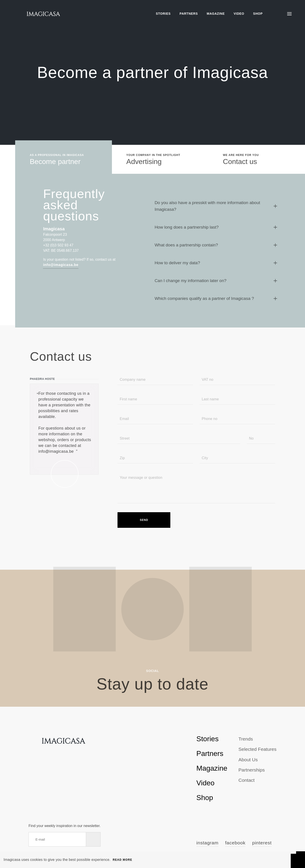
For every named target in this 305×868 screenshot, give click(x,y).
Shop (258, 14)
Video (239, 14)
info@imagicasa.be (61, 265)
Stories (163, 14)
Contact (247, 780)
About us (248, 760)
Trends (246, 739)
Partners (189, 14)
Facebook (235, 843)
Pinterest (262, 843)
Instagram (207, 843)
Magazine (216, 14)
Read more (122, 860)
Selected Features (258, 749)
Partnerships (252, 770)
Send (144, 520)
